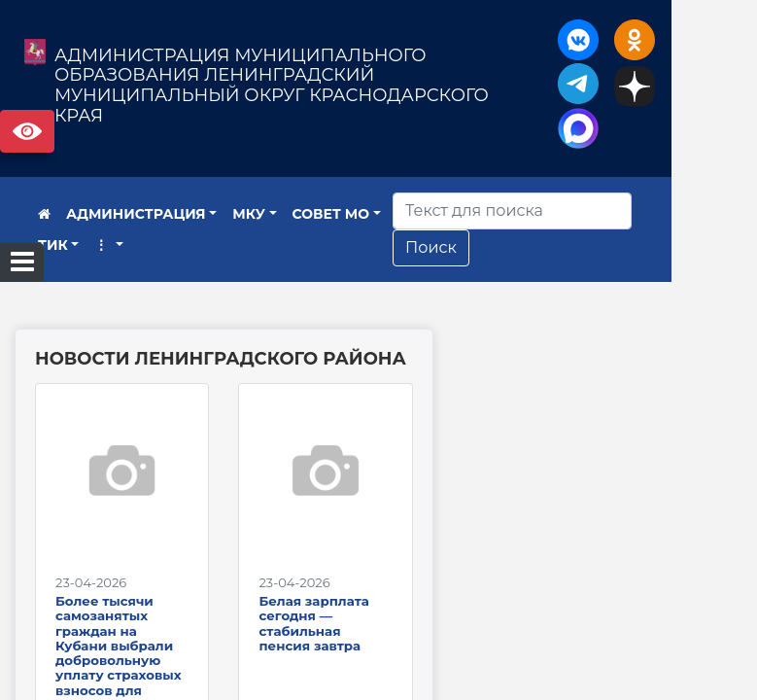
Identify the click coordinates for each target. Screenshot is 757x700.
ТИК (53, 245)
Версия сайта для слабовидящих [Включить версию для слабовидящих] (27, 131)
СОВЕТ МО (331, 214)
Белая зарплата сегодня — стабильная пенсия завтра (358, 647)
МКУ (249, 214)
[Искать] (563, 211)
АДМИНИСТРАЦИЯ (136, 214)
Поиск (482, 247)
